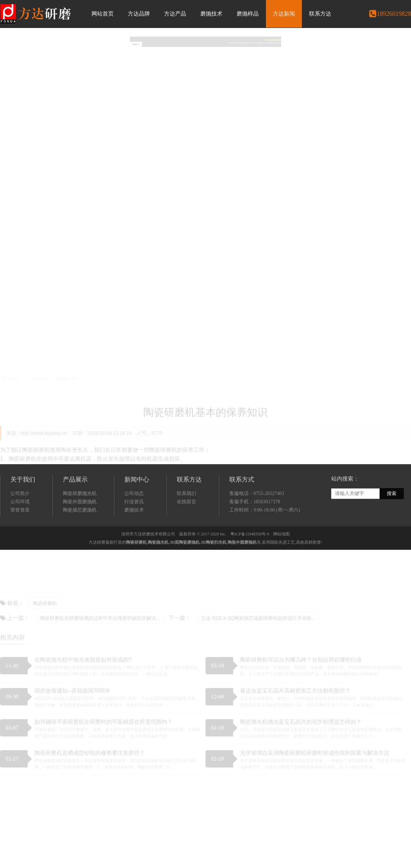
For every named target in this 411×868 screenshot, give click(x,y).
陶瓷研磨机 (136, 564)
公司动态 (134, 515)
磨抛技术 (211, 14)
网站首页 (103, 14)
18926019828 (390, 14)
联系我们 (187, 515)
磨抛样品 (248, 14)
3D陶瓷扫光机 (214, 564)
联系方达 (320, 14)
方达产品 (175, 14)
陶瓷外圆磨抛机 (80, 523)
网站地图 (281, 556)
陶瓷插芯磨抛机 (80, 531)
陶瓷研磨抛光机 (80, 515)
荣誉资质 (20, 531)
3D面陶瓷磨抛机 (185, 564)
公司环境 (20, 523)
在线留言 (187, 523)
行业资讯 (134, 523)
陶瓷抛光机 (158, 564)
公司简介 (20, 515)
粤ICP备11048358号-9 (250, 556)
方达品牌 (139, 14)
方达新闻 (284, 14)
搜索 (392, 515)
